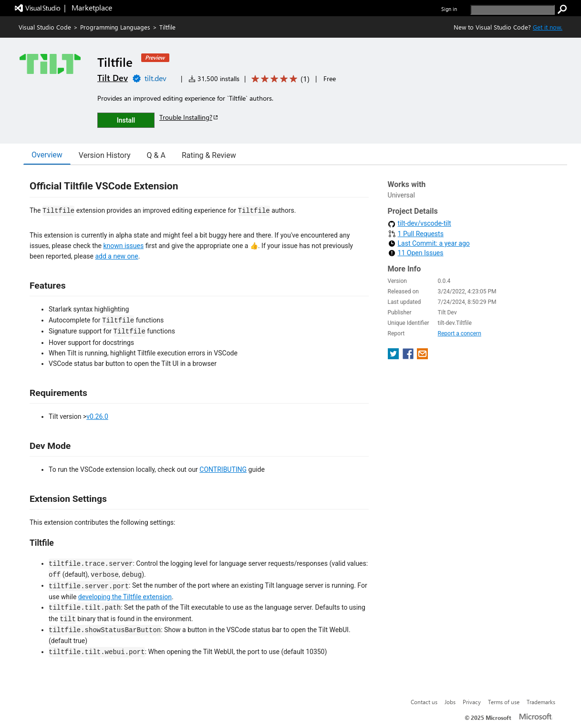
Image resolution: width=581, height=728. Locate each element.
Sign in (449, 9)
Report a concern (460, 333)
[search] (513, 10)
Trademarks (541, 702)
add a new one (116, 256)
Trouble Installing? (189, 117)
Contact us (424, 702)
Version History (105, 155)
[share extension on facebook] (409, 357)
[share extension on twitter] (394, 357)
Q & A (156, 155)
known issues (123, 246)
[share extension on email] (422, 357)
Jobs (450, 702)
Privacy (472, 702)
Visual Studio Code (45, 27)
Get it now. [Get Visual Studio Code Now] (548, 27)
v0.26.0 (97, 416)
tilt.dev (156, 78)
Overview (47, 155)
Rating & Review (209, 155)
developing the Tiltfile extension (125, 597)
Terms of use (504, 702)
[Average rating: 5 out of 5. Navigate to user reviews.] (279, 79)
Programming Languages (115, 27)
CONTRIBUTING (223, 469)
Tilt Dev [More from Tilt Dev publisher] (113, 78)
